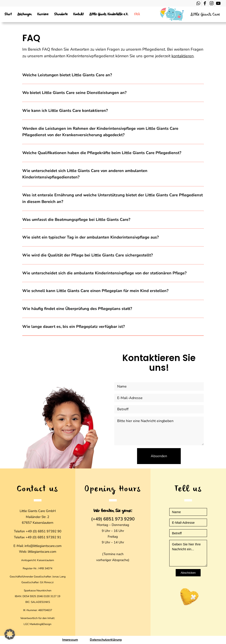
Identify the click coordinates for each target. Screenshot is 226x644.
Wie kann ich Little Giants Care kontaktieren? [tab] (65, 111)
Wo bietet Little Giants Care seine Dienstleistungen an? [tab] (74, 93)
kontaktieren (183, 56)
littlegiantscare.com (42, 552)
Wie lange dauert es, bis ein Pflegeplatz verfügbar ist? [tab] (73, 327)
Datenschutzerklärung (106, 640)
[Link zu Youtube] (218, 3)
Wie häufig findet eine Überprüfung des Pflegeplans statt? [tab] (77, 309)
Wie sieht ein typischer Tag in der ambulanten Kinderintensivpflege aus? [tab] (90, 237)
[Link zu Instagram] (212, 3)
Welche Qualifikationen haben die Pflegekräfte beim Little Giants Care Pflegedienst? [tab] (102, 153)
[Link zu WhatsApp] (198, 3)
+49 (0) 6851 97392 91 (43, 537)
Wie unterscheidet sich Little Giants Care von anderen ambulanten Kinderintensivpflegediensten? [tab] (85, 174)
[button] (10, 634)
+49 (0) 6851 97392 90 (44, 531)
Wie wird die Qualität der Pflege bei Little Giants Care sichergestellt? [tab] (88, 255)
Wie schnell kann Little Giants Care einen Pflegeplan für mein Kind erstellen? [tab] (95, 291)
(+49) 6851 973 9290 (113, 519)
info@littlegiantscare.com (43, 546)
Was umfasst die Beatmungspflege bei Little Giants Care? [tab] (76, 220)
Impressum (70, 640)
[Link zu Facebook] (205, 3)
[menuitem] (8, 14)
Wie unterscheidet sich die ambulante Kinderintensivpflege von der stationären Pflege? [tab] (104, 273)
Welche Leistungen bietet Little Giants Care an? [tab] (67, 75)
